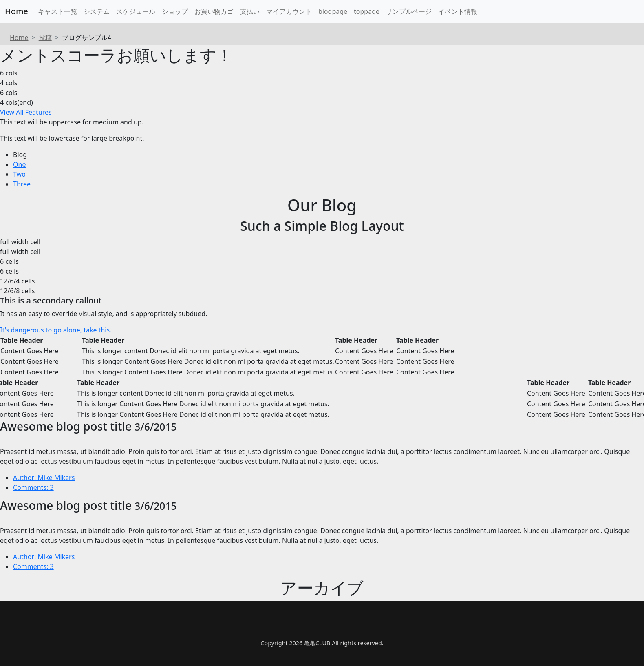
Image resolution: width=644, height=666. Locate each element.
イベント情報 (458, 11)
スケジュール (136, 11)
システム (97, 11)
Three (22, 184)
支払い (250, 11)
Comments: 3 (33, 487)
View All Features (26, 112)
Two (19, 174)
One (19, 164)
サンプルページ (409, 11)
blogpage (333, 11)
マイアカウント (289, 11)
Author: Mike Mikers (44, 478)
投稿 (45, 38)
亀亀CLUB (317, 643)
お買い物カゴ (214, 11)
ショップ (175, 11)
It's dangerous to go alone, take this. (56, 330)
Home (17, 11)
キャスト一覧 (57, 11)
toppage (367, 11)
